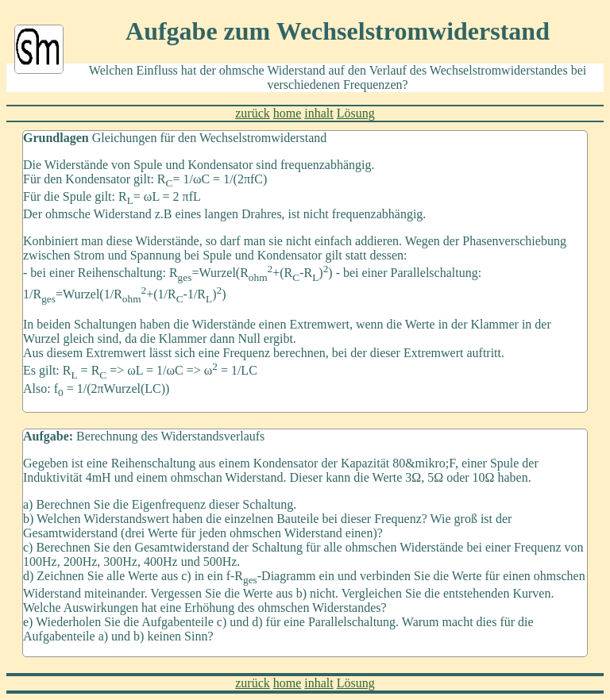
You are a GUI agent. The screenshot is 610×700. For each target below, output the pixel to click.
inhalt (319, 113)
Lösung (356, 113)
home (288, 113)
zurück (253, 113)
